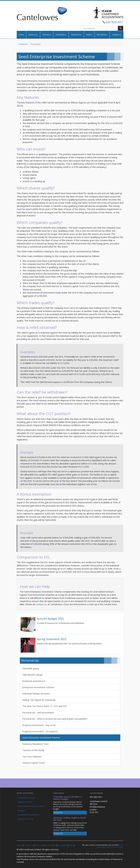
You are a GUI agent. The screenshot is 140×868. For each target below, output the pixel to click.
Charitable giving (31, 668)
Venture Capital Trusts (34, 763)
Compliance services (27, 798)
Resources (76, 35)
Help (71, 845)
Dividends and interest (34, 681)
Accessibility (51, 845)
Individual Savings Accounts (36, 693)
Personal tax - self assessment (38, 712)
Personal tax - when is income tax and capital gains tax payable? (55, 719)
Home (21, 35)
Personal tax (36, 44)
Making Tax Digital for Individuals (39, 700)
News (89, 35)
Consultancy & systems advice (31, 806)
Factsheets (61, 35)
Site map (39, 845)
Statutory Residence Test (35, 744)
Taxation (21, 810)
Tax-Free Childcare (32, 756)
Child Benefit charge (32, 675)
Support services (25, 802)
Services (47, 35)
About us (33, 35)
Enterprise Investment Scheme (38, 687)
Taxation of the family (33, 750)
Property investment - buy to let (39, 725)
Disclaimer (63, 845)
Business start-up (25, 819)
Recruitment (102, 35)
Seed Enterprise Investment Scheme (41, 738)
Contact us (116, 35)
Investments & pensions (28, 815)
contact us (41, 604)
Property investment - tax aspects (40, 731)
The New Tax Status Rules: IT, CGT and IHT (45, 706)
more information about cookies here (110, 846)
